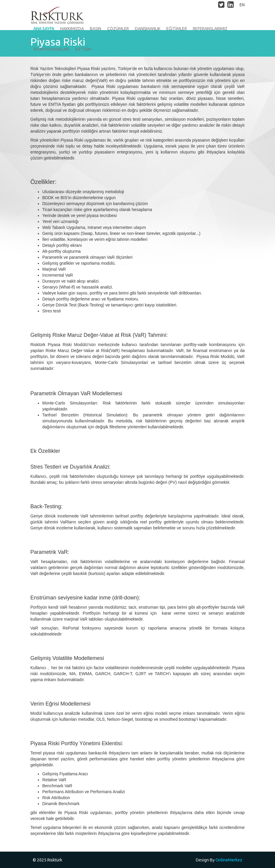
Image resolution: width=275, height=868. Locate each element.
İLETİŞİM (83, 49)
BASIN (96, 29)
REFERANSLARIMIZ (210, 29)
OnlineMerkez (229, 860)
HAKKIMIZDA (72, 29)
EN (242, 5)
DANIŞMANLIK (148, 29)
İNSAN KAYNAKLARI (51, 49)
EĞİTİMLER (177, 29)
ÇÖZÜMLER (118, 29)
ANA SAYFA (44, 29)
